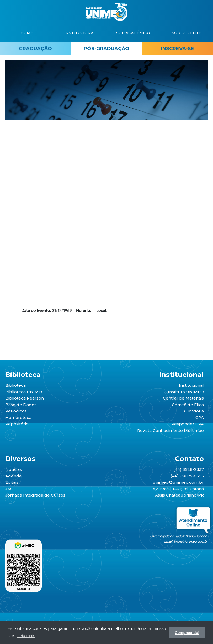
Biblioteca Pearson (25, 398)
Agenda (13, 476)
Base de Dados (21, 405)
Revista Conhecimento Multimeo (171, 430)
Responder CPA (188, 424)
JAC (9, 489)
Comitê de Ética (188, 405)
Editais (12, 482)
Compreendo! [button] (187, 633)
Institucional (191, 385)
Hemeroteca (18, 418)
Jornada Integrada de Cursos (35, 495)
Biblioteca (15, 385)
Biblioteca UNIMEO (25, 392)
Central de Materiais (183, 398)
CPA (200, 418)
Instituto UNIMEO (186, 392)
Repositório (17, 424)
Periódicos (16, 411)
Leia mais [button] (26, 636)
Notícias (14, 469)
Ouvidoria (194, 411)
